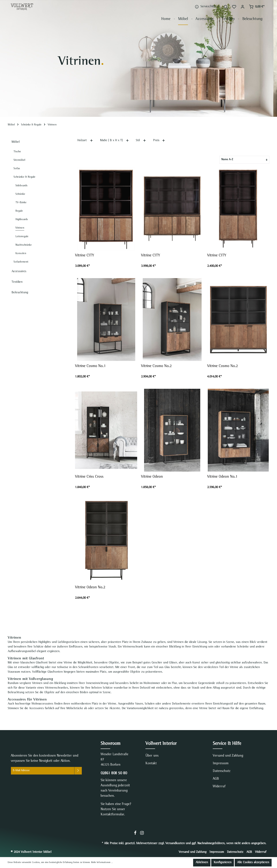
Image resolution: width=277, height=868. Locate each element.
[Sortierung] (244, 160)
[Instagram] (142, 834)
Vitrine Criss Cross (89, 477)
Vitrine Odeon (152, 477)
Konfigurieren (223, 863)
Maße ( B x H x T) (115, 140)
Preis (159, 140)
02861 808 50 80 (114, 773)
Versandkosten (175, 844)
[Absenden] (78, 771)
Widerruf (219, 787)
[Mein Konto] (243, 7)
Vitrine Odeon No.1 (222, 477)
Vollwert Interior (161, 744)
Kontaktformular (112, 815)
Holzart (85, 140)
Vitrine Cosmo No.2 (156, 366)
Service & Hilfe (227, 744)
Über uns (152, 756)
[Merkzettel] (234, 7)
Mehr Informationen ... (102, 863)
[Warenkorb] (257, 7)
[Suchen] (226, 7)
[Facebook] (136, 834)
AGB (216, 779)
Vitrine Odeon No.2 (90, 588)
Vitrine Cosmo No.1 (90, 366)
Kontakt (151, 764)
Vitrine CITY (85, 256)
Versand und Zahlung (228, 756)
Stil (141, 140)
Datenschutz (222, 771)
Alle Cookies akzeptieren (253, 863)
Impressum (221, 764)
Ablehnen (202, 863)
